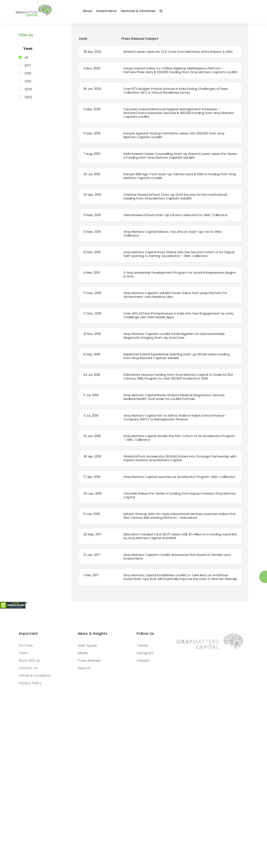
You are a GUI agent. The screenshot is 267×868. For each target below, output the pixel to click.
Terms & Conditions (35, 679)
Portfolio (26, 649)
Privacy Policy (30, 687)
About (173, 13)
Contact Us (28, 672)
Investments (192, 13)
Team (24, 657)
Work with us (29, 664)
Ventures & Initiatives (224, 13)
